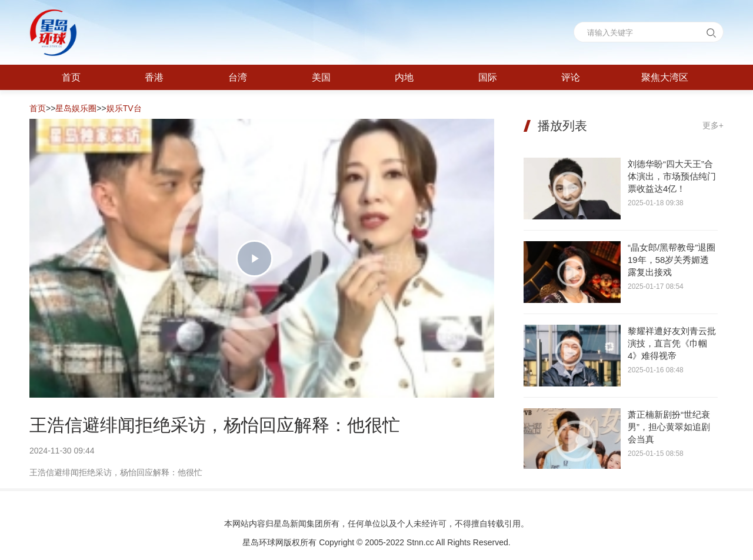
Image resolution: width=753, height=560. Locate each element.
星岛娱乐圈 (76, 108)
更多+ (713, 125)
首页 (38, 108)
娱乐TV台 (124, 108)
